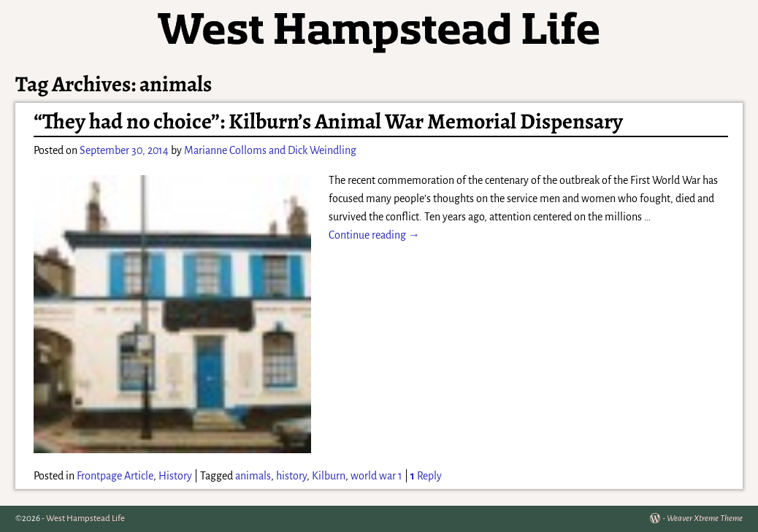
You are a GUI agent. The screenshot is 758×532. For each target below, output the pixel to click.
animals (253, 476)
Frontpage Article (115, 476)
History (175, 476)
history (291, 476)
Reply (426, 476)
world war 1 (376, 476)
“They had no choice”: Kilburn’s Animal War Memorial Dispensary (328, 121)
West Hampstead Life (85, 518)
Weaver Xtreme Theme (705, 518)
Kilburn (329, 476)
